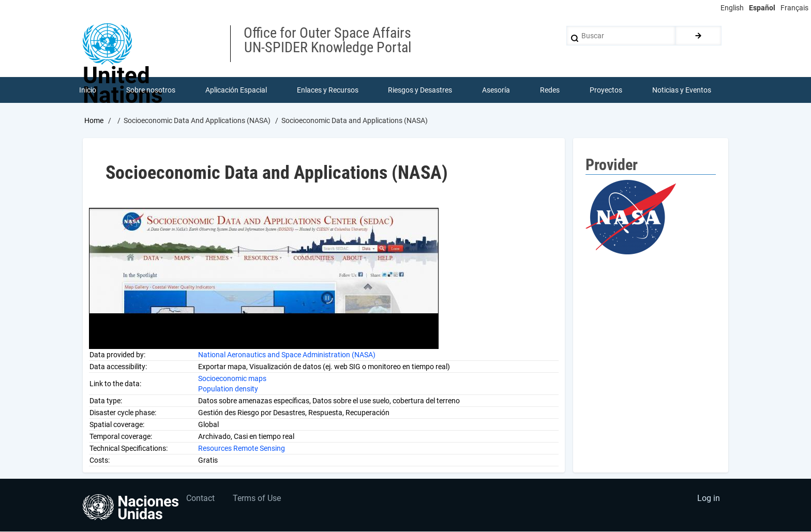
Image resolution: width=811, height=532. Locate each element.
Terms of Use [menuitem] (257, 499)
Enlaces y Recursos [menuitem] (328, 90)
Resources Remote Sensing (242, 448)
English (732, 8)
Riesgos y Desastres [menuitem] (420, 90)
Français (794, 8)
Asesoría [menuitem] (496, 90)
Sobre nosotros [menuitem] (151, 90)
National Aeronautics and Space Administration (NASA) (287, 355)
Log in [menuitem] (709, 499)
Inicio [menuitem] (88, 90)
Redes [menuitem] (550, 90)
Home (94, 120)
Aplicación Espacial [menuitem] (236, 90)
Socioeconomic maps (232, 378)
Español (762, 8)
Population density (228, 389)
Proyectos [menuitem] (606, 90)
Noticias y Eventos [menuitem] (682, 90)
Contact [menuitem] (201, 499)
